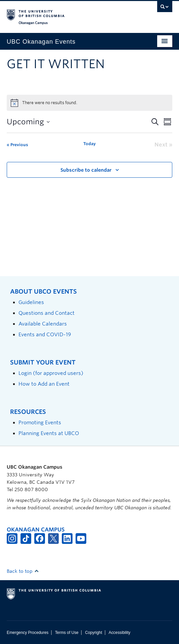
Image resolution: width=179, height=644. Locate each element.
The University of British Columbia (65, 14)
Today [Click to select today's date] (89, 144)
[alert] (89, 103)
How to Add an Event (44, 384)
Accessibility (119, 633)
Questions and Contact (47, 313)
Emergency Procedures (28, 633)
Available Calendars (43, 324)
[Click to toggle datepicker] (28, 122)
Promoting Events (40, 422)
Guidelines (31, 302)
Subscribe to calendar (86, 170)
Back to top (23, 571)
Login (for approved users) (51, 373)
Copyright (94, 633)
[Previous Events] (17, 145)
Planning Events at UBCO (49, 433)
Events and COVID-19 (45, 334)
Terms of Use (67, 633)
